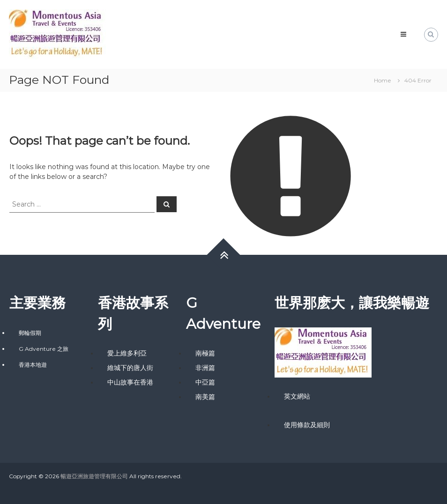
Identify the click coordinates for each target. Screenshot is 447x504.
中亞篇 (205, 382)
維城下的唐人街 (130, 368)
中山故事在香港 (130, 382)
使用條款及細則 (307, 425)
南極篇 (205, 353)
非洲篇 (205, 368)
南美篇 (205, 397)
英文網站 (297, 396)
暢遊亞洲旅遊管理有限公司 (94, 476)
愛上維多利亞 (127, 353)
